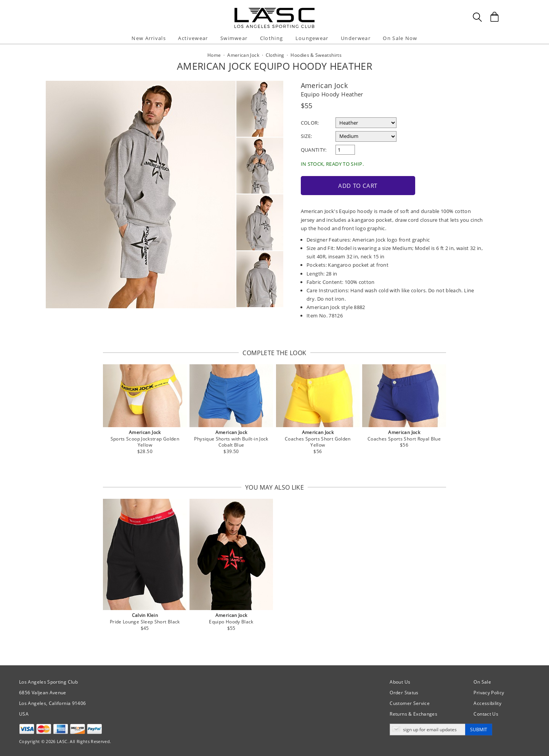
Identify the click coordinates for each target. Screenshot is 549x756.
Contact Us (486, 713)
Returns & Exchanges (413, 713)
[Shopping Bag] (494, 17)
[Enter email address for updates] (428, 729)
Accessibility (487, 702)
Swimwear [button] (234, 38)
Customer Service (410, 702)
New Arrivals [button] (149, 38)
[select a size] (366, 136)
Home (214, 55)
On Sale (482, 681)
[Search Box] (477, 17)
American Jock (324, 85)
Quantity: (314, 150)
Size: (307, 136)
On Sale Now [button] (400, 38)
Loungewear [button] (312, 38)
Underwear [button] (356, 38)
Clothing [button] (271, 38)
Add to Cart (354, 185)
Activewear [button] (193, 38)
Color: (310, 123)
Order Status (404, 692)
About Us (400, 681)
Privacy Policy (489, 692)
